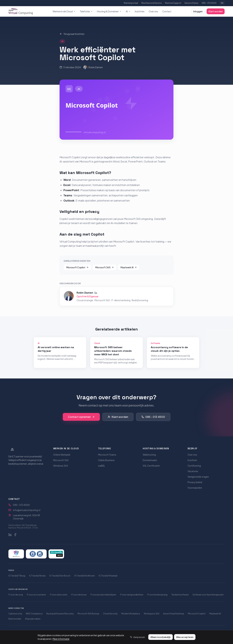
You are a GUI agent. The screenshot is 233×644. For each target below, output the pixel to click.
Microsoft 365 (105, 267)
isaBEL (102, 466)
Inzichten (140, 11)
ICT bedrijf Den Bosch (60, 576)
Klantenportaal (131, 3)
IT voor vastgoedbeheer (132, 595)
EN (222, 3)
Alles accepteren (185, 637)
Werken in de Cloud (64, 11)
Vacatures (193, 471)
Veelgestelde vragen (198, 477)
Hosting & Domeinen (109, 11)
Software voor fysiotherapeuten (208, 595)
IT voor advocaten (59, 595)
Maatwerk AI (129, 267)
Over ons (153, 11)
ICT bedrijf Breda (37, 576)
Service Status (191, 3)
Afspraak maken (33, 619)
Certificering (194, 466)
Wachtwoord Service (152, 3)
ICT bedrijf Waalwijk (108, 576)
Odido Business (106, 460)
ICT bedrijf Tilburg (17, 576)
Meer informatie (61, 639)
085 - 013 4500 (209, 3)
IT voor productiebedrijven (103, 595)
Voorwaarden (195, 488)
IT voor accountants (36, 595)
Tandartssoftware (180, 595)
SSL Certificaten (151, 466)
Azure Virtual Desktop (174, 614)
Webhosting (149, 455)
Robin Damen (93, 67)
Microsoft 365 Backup (88, 614)
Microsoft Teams (107, 455)
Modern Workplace (131, 614)
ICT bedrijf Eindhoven (85, 576)
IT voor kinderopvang (157, 595)
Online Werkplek (62, 455)
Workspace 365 (152, 614)
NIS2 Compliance (34, 614)
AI (128, 11)
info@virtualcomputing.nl (27, 510)
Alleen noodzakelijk (161, 637)
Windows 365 (61, 466)
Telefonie (86, 11)
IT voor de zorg (16, 595)
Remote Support (173, 3)
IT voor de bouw (79, 595)
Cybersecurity (15, 614)
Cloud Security (110, 614)
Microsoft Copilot (77, 267)
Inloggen (198, 11)
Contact (167, 11)
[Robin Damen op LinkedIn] (96, 292)
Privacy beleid (195, 482)
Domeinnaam (150, 460)
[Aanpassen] (137, 637)
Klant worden (216, 11)
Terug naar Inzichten (72, 34)
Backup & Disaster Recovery (60, 614)
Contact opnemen (81, 417)
